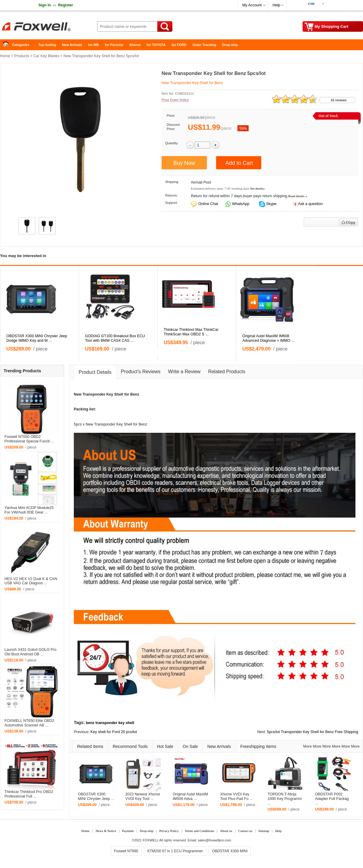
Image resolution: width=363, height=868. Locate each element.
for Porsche (114, 45)
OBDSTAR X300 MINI (230, 851)
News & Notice (106, 831)
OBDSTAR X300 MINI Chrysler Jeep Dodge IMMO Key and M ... (37, 338)
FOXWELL (151, 840)
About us (226, 831)
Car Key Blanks (46, 56)
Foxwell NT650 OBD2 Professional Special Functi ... (29, 439)
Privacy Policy (169, 831)
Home (8, 45)
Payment (128, 831)
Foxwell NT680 (126, 851)
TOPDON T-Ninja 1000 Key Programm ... (285, 799)
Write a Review (184, 372)
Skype (271, 204)
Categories (21, 45)
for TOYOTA (156, 45)
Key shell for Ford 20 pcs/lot (114, 732)
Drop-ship (230, 45)
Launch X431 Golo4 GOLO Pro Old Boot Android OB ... (31, 652)
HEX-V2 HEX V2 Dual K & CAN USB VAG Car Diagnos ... (31, 581)
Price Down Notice (175, 100)
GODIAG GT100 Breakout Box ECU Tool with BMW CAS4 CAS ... (115, 338)
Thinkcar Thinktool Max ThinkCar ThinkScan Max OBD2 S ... (191, 332)
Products (22, 56)
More (307, 746)
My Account (252, 5)
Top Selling (47, 45)
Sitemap (264, 831)
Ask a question (310, 204)
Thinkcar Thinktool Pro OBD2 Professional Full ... (29, 794)
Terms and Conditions (199, 831)
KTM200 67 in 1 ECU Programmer (175, 851)
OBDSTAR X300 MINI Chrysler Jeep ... (96, 796)
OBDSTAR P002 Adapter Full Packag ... (332, 799)
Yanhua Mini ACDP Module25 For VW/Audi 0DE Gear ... (29, 510)
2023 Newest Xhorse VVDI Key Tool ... (143, 796)
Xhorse (135, 45)
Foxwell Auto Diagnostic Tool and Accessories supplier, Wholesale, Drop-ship (48, 27)
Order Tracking (204, 45)
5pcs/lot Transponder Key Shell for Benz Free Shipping (312, 732)
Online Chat (208, 204)
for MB (94, 45)
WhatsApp (240, 204)
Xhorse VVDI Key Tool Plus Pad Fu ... (236, 796)
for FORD (179, 45)
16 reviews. (339, 100)
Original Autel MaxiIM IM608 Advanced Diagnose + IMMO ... (268, 338)
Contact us (245, 831)
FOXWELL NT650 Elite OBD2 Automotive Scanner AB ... (29, 723)
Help (276, 5)
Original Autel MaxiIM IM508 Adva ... (190, 796)
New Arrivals (72, 45)
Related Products (227, 372)
